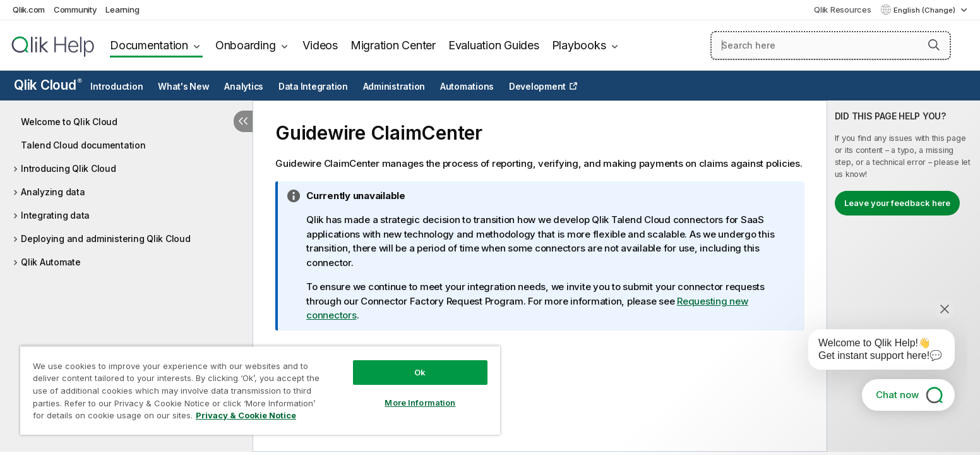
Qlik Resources (843, 9)
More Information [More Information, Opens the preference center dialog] (420, 403)
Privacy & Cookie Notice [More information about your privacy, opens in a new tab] (246, 415)
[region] (260, 390)
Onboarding (246, 45)
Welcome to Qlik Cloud (69, 122)
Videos (320, 45)
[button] (934, 45)
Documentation (149, 45)
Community (75, 9)
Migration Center (393, 45)
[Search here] (831, 45)
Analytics (244, 87)
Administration (394, 87)
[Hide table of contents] (243, 121)
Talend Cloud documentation (83, 145)
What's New (184, 87)
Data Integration (313, 87)
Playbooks (579, 45)
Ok (420, 372)
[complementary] (904, 276)
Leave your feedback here (897, 203)
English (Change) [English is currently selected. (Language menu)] (925, 10)
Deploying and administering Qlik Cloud (106, 239)
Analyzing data (53, 192)
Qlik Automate (51, 262)
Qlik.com (29, 9)
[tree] (126, 189)
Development (537, 87)
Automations (467, 87)
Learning (122, 9)
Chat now (897, 395)
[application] (873, 352)
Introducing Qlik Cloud (69, 168)
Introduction (117, 87)
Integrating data (55, 215)
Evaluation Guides (494, 45)
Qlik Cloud (48, 85)
